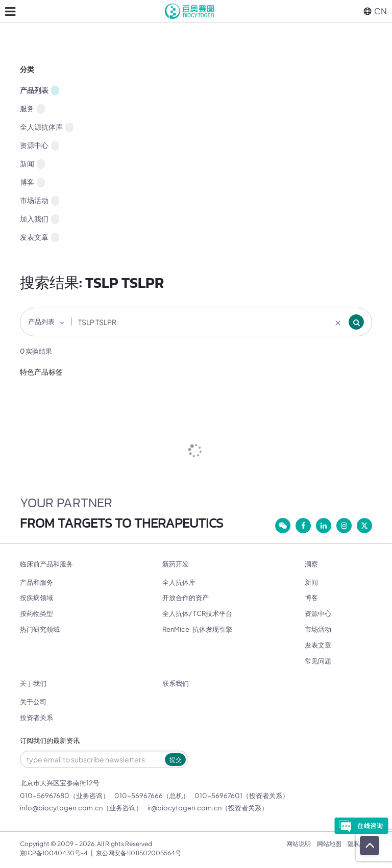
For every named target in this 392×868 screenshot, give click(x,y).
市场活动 (40, 201)
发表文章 (40, 237)
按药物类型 (36, 613)
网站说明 (299, 844)
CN (375, 11)
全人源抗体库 (47, 127)
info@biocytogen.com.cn (61, 808)
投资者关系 (36, 717)
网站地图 (329, 844)
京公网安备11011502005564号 (139, 853)
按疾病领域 (36, 598)
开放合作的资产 (186, 598)
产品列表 (40, 90)
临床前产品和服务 (46, 564)
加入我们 (40, 219)
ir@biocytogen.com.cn (185, 808)
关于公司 (33, 702)
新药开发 (176, 564)
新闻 (32, 164)
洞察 (311, 564)
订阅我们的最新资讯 (50, 741)
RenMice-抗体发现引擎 (197, 629)
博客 (32, 182)
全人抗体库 (179, 582)
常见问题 (318, 661)
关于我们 (33, 684)
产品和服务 (36, 582)
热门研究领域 (40, 629)
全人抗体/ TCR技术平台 (197, 613)
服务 (32, 109)
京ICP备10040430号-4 (54, 853)
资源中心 (40, 145)
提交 (176, 760)
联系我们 (176, 684)
